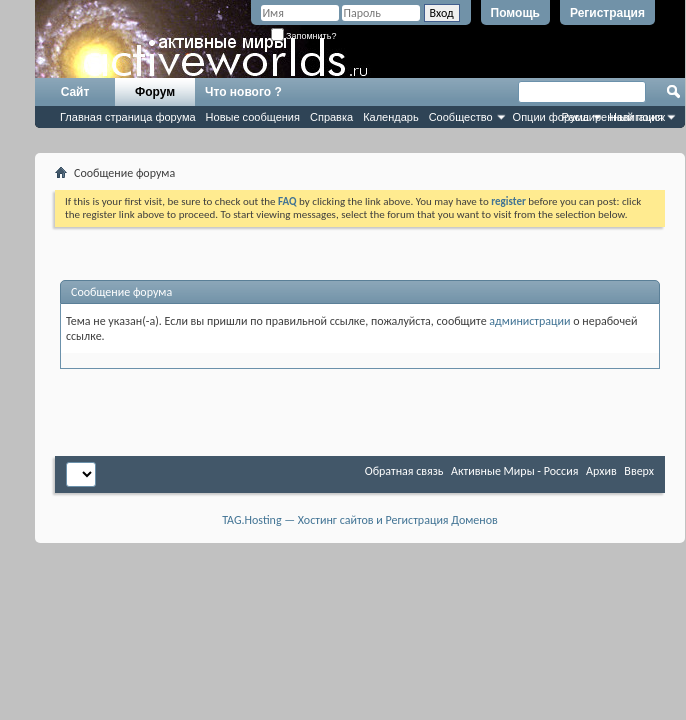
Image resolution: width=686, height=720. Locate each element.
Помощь (515, 13)
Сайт (75, 92)
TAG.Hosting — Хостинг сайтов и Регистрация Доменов (360, 520)
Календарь (391, 117)
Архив (601, 471)
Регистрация (607, 13)
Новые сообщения (253, 117)
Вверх (639, 471)
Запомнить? (304, 36)
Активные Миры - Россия (514, 471)
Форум (155, 92)
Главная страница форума (128, 117)
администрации (529, 321)
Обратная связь (404, 471)
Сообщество (461, 117)
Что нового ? (243, 92)
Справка (331, 117)
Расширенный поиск (613, 117)
